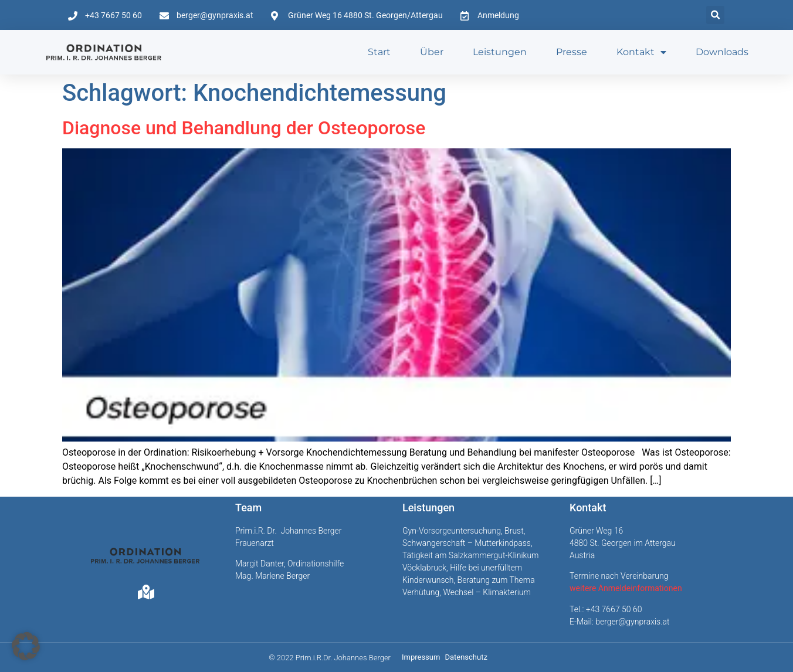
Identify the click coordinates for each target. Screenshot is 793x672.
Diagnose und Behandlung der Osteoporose (244, 128)
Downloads (722, 52)
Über (432, 52)
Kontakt (641, 52)
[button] (715, 15)
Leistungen (500, 52)
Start (379, 52)
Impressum (421, 657)
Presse (572, 52)
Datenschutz (466, 657)
